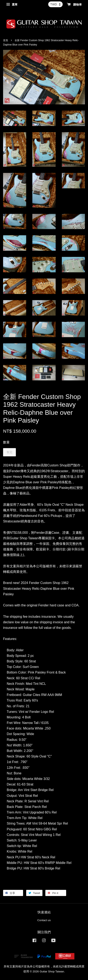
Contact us (44, 920)
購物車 (74, 5)
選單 (12, 5)
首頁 (6, 40)
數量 (6, 442)
